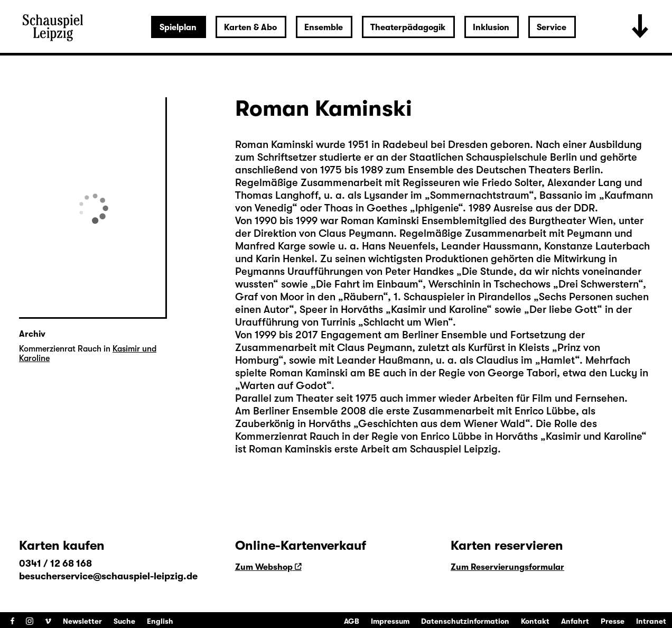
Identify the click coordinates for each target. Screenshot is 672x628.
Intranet (651, 621)
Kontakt (535, 621)
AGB (352, 621)
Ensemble (324, 27)
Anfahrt (575, 621)
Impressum (390, 621)
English (160, 621)
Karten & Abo (250, 27)
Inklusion (491, 27)
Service (552, 27)
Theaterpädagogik (408, 27)
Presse (613, 621)
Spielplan (178, 27)
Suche (124, 621)
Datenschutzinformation (465, 621)
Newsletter (82, 621)
